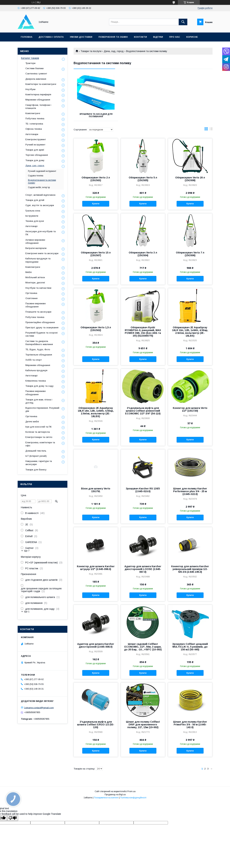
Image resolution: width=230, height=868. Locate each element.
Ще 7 (27, 551)
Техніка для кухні (35, 221)
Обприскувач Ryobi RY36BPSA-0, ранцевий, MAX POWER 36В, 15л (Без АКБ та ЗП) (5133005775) (143, 332)
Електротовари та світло (39, 437)
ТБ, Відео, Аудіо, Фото (38, 349)
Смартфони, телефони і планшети (38, 107)
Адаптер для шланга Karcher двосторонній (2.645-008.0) (96, 645)
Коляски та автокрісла (38, 432)
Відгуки (158, 37)
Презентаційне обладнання (40, 322)
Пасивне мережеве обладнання (36, 305)
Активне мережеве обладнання (35, 241)
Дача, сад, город (114, 51)
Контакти (140, 37)
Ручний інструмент (35, 145)
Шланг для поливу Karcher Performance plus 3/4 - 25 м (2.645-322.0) (190, 491)
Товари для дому (35, 160)
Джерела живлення (36, 79)
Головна (27, 37)
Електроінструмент (36, 139)
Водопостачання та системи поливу (42, 182)
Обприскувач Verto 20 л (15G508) (190, 179)
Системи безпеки (34, 68)
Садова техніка (36, 176)
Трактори (30, 63)
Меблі (29, 272)
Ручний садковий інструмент (42, 171)
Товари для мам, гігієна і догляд (39, 401)
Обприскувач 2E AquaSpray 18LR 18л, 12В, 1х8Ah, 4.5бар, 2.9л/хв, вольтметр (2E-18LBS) (96, 412)
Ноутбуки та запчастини (38, 288)
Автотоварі (31, 226)
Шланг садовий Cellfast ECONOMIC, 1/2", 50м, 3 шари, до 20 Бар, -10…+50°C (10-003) (143, 647)
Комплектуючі (33, 113)
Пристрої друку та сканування (42, 328)
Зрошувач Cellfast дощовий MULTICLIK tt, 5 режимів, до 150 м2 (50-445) (190, 647)
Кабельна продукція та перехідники (38, 260)
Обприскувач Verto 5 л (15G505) (143, 179)
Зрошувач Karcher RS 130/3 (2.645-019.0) (143, 490)
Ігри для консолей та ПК (38, 427)
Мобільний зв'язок (35, 277)
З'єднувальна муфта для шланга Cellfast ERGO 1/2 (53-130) (96, 725)
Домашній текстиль (36, 451)
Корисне (192, 37)
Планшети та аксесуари (38, 312)
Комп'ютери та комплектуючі (41, 84)
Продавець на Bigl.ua (115, 795)
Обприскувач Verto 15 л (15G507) (96, 254)
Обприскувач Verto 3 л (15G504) (143, 254)
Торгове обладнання (37, 155)
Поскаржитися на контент (106, 798)
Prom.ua (131, 791)
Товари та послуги (91, 51)
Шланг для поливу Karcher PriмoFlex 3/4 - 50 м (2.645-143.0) (190, 725)
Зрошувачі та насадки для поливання (95, 115)
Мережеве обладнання (38, 100)
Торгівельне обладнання (39, 355)
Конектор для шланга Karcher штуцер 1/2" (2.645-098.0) (96, 568)
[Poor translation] (13, 818)
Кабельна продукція (36, 370)
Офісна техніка (34, 129)
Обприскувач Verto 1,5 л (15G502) (96, 329)
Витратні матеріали (36, 248)
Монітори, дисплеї (35, 283)
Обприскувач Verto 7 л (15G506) (190, 254)
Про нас (175, 37)
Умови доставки (81, 37)
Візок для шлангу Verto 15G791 (96, 490)
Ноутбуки (30, 89)
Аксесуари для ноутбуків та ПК (41, 233)
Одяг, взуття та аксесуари (40, 205)
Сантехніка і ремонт (36, 74)
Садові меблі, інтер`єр (39, 187)
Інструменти (32, 216)
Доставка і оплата (51, 37)
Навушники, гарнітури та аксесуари (39, 463)
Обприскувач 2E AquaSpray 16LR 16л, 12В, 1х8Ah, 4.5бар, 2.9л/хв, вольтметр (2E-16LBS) (190, 332)
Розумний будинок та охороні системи (41, 334)
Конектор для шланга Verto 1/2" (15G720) (190, 409)
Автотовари (32, 134)
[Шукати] (183, 22)
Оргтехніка (31, 293)
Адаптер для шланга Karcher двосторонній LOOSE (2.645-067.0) (143, 569)
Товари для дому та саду (39, 386)
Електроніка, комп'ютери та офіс (40, 444)
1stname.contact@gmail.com (39, 707)
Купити (96, 204)
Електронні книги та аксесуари (42, 253)
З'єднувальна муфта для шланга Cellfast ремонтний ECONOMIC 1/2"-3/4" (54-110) (143, 411)
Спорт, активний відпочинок (40, 195)
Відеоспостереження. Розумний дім (42, 409)
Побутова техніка (35, 119)
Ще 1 (27, 612)
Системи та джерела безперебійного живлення (39, 343)
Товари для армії (35, 150)
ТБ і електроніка (34, 124)
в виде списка (211, 130)
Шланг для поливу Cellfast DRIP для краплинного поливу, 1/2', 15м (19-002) (143, 725)
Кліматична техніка (36, 381)
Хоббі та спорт (34, 360)
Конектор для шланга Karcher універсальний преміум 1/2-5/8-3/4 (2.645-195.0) (190, 569)
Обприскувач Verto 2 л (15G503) (96, 179)
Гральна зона (33, 211)
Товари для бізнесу (36, 470)
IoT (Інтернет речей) (36, 456)
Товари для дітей (35, 200)
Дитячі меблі (32, 422)
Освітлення (31, 298)
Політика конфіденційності (133, 798)
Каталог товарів (30, 58)
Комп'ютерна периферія (38, 94)
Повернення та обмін (113, 37)
